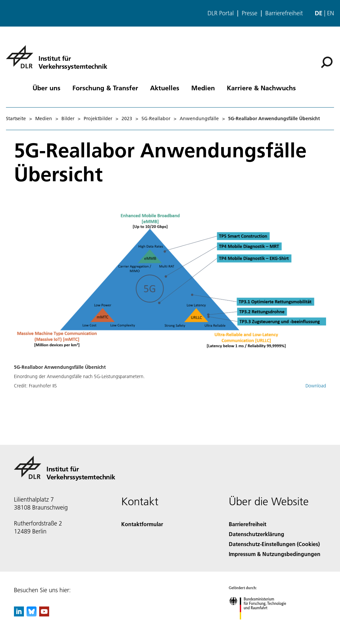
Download (316, 386)
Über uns (46, 88)
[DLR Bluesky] (32, 614)
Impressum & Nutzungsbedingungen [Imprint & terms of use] (275, 554)
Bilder (68, 119)
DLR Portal (221, 13)
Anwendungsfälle (199, 119)
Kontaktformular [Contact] (142, 524)
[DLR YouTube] (44, 614)
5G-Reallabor (156, 119)
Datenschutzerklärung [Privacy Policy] (256, 534)
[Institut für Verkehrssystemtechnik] (57, 57)
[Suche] (327, 62)
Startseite (16, 119)
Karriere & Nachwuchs (261, 88)
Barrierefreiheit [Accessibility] (248, 524)
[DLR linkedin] (19, 614)
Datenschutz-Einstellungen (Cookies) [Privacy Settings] (274, 544)
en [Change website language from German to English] (331, 13)
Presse (250, 13)
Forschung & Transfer (105, 88)
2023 (127, 119)
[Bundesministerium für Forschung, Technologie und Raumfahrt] (261, 625)
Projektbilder (98, 119)
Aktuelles (165, 88)
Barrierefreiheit (284, 13)
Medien (203, 88)
